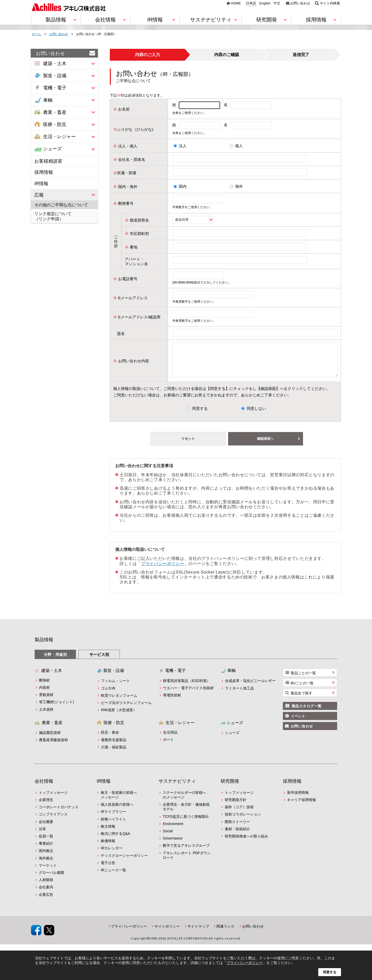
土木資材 (46, 716)
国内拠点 (46, 857)
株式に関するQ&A (115, 840)
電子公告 (108, 869)
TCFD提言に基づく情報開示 (186, 823)
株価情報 (108, 847)
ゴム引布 (108, 694)
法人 (183, 146)
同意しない (256, 415)
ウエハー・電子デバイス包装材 (188, 694)
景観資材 (46, 701)
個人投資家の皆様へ (117, 811)
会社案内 (46, 893)
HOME (236, 3)
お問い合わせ (300, 3)
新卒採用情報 (298, 799)
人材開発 (46, 886)
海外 (239, 186)
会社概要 (46, 828)
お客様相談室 (48, 161)
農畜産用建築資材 (53, 746)
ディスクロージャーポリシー (124, 862)
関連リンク (226, 932)
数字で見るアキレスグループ (186, 852)
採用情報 (44, 172)
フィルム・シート (115, 687)
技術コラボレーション (243, 820)
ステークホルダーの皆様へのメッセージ (184, 801)
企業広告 (46, 901)
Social (168, 837)
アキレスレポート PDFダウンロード (187, 861)
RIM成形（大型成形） (119, 716)
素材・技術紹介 (237, 835)
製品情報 (44, 646)
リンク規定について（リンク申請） (53, 216)
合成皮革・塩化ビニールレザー (250, 687)
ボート (168, 746)
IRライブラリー (113, 818)
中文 (277, 3)
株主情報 (108, 833)
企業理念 (46, 806)
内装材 (44, 694)
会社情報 (44, 787)
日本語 (251, 3)
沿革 (42, 835)
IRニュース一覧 (113, 876)
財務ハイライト (113, 825)
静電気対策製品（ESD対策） (187, 687)
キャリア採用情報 (301, 806)
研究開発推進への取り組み (246, 842)
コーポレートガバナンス (59, 813)
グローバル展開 (51, 879)
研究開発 (230, 787)
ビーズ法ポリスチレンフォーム (126, 709)
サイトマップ (198, 932)
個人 (239, 146)
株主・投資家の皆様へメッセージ (119, 801)
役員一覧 (46, 842)
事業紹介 (46, 850)
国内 (183, 186)
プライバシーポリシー (162, 570)
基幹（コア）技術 (239, 813)
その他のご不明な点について (61, 205)
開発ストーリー (237, 828)
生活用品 (170, 739)
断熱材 (44, 686)
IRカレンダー (112, 854)
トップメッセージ (53, 799)
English (265, 3)
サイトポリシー (167, 932)
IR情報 (41, 184)
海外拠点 (46, 864)
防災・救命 (110, 739)
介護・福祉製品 (114, 753)
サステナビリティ (177, 787)
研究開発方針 (236, 806)
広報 (39, 195)
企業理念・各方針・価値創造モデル (186, 813)
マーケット (48, 872)
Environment (173, 830)
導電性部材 (172, 701)
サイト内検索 (330, 3)
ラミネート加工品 (239, 694)
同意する (200, 415)
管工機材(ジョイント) (56, 708)
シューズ (232, 739)
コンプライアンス (53, 820)
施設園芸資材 (50, 739)
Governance (173, 844)
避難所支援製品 (114, 746)
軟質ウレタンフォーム (119, 702)
